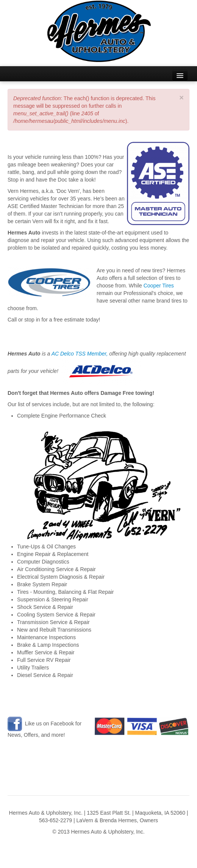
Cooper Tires (159, 286)
